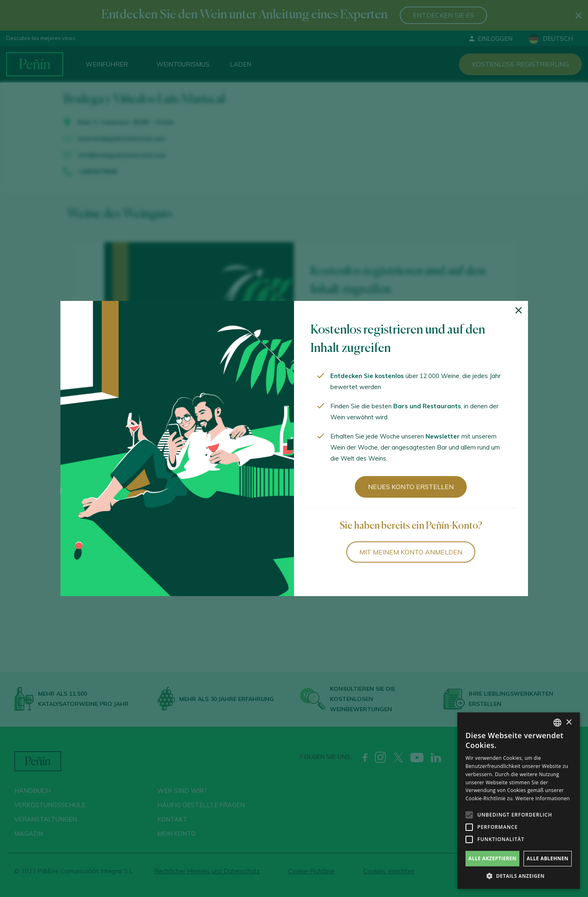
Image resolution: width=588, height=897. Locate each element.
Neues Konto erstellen (411, 487)
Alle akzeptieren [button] (492, 858)
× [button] (569, 722)
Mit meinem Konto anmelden (411, 552)
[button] (519, 876)
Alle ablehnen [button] (548, 858)
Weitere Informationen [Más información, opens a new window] (543, 798)
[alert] (519, 801)
